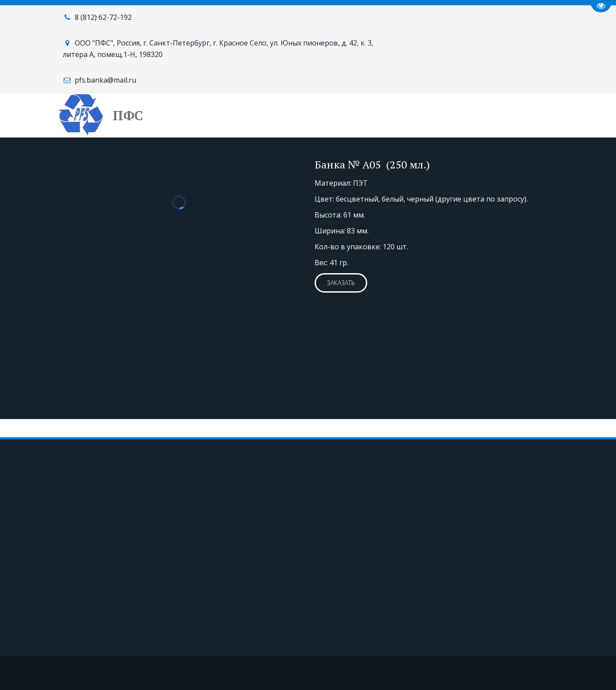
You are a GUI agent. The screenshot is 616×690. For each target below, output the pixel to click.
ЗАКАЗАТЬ (341, 283)
